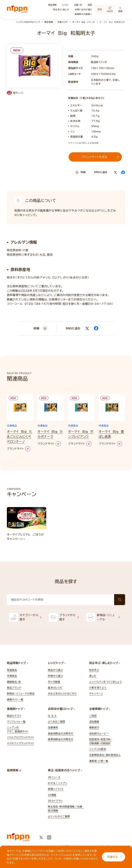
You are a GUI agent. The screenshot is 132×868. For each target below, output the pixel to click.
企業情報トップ (100, 709)
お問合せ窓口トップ (61, 709)
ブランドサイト (19, 449)
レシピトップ (57, 663)
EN (100, 9)
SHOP (110, 10)
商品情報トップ (17, 663)
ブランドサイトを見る (100, 157)
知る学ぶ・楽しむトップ (104, 663)
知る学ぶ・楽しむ (61, 9)
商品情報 (52, 5)
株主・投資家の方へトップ (65, 770)
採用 (90, 5)
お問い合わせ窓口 (83, 9)
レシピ (65, 5)
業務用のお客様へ (83, 14)
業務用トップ (16, 709)
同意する (114, 857)
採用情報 (14, 770)
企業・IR (78, 5)
